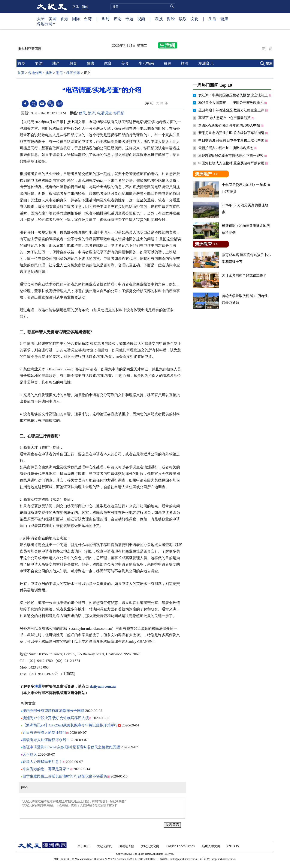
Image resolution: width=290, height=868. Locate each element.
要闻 (39, 63)
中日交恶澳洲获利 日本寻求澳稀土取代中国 (232, 140)
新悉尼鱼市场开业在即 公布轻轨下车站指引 (232, 133)
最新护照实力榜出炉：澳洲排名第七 (226, 148)
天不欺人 (30, 754)
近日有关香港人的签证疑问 (44, 733)
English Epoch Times (181, 846)
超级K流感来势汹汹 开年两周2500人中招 (230, 125)
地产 (56, 63)
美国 (52, 19)
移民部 (119, 113)
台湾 (88, 19)
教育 (74, 63)
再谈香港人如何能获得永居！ (46, 740)
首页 (22, 63)
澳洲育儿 (206, 63)
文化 (194, 19)
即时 (106, 19)
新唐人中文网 (211, 846)
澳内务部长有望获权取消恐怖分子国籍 (53, 711)
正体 (76, 6)
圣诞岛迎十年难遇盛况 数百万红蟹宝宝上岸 (232, 110)
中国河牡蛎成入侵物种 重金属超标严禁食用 (232, 163)
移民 (168, 63)
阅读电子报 (127, 846)
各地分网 (46, 25)
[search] (143, 7)
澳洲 (49, 73)
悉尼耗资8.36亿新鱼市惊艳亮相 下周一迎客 (231, 156)
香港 (64, 19)
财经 (171, 19)
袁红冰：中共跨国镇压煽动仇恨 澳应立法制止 (233, 95)
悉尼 (59, 73)
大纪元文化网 (151, 846)
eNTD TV (233, 846)
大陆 (41, 19)
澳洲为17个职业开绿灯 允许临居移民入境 (56, 718)
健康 (224, 19)
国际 (76, 19)
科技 (159, 19)
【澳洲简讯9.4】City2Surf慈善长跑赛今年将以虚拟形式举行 (70, 725)
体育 (108, 63)
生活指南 (147, 63)
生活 (212, 19)
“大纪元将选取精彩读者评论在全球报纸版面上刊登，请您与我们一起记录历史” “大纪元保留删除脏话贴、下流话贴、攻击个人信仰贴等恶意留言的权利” (102, 808)
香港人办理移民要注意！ (43, 762)
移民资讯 (73, 73)
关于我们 (84, 846)
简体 (85, 6)
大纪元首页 (105, 846)
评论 (118, 19)
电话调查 (105, 113)
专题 (129, 19)
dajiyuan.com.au (103, 686)
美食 (126, 63)
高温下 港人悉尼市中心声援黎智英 (225, 118)
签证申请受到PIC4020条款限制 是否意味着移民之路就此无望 (71, 747)
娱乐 (183, 19)
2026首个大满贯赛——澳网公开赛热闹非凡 (231, 103)
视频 (141, 19)
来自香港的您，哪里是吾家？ (46, 769)
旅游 (185, 63)
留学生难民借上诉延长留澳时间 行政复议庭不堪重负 (65, 776)
